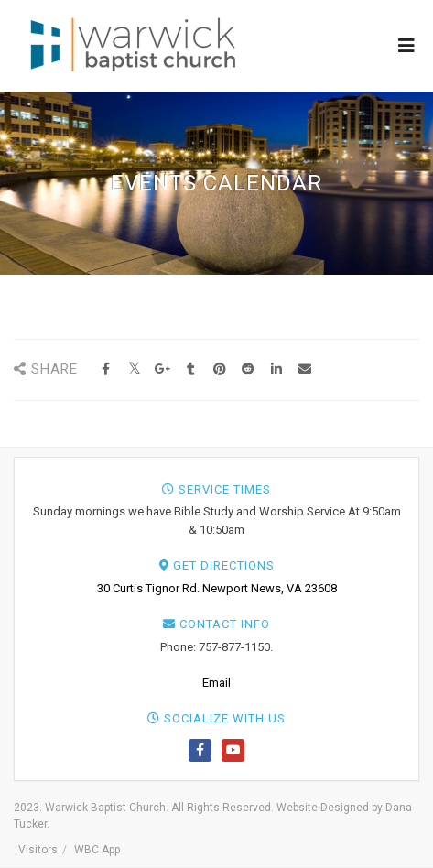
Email (216, 683)
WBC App (97, 850)
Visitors (38, 850)
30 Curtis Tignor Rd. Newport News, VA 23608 (217, 588)
